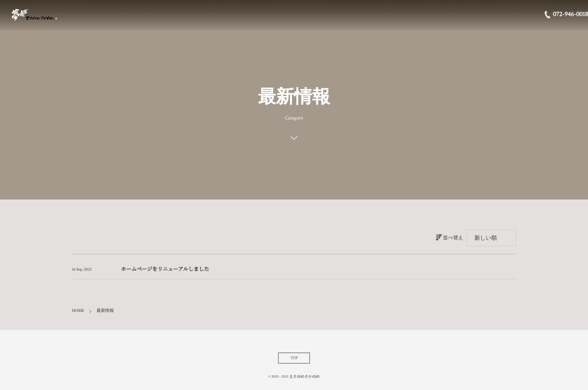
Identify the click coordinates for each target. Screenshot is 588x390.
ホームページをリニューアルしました (165, 270)
